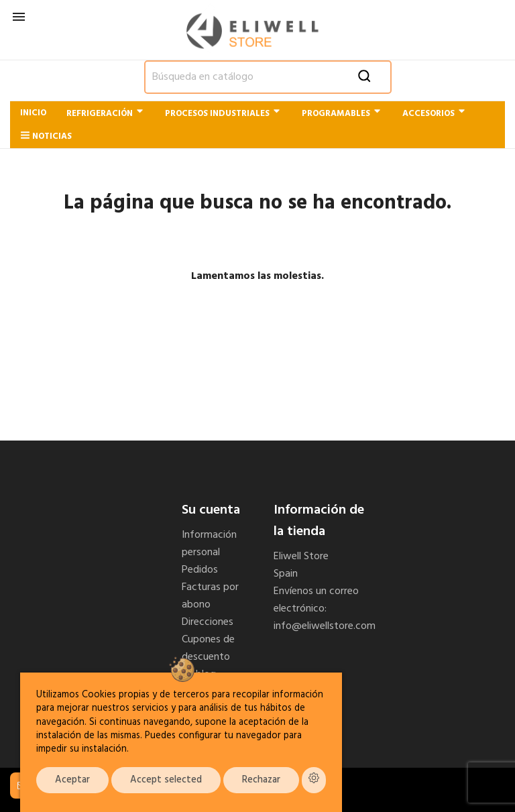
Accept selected (166, 780)
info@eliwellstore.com (325, 626)
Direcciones (208, 622)
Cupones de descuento (208, 648)
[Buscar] (268, 77)
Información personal (209, 544)
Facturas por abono (210, 596)
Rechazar (261, 780)
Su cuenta (211, 510)
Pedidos (200, 570)
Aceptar (72, 780)
